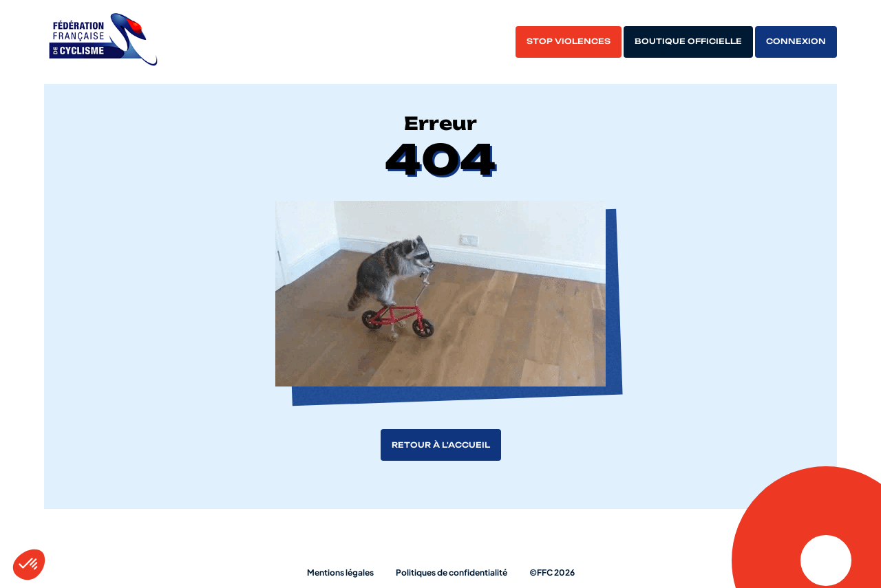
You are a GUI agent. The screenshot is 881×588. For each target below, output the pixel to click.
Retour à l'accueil (441, 445)
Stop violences (569, 41)
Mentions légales (340, 573)
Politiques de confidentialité (452, 573)
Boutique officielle (688, 41)
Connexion (796, 41)
